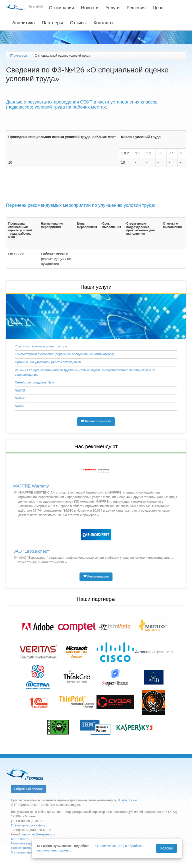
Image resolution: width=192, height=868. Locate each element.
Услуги (113, 8)
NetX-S (20, 391)
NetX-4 (20, 406)
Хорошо (166, 848)
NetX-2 (20, 398)
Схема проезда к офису (28, 825)
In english (36, 7)
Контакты (103, 23)
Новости (90, 8)
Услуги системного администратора (41, 346)
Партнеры (52, 23)
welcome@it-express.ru (38, 834)
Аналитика (23, 23)
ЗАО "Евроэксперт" (32, 551)
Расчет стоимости (96, 421)
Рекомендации (96, 576)
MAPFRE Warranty (31, 486)
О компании (61, 8)
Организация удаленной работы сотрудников (48, 362)
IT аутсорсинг (20, 56)
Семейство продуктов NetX (35, 382)
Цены (159, 8)
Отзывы (78, 23)
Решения (136, 8)
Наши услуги (96, 287)
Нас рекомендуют (96, 446)
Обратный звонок (28, 789)
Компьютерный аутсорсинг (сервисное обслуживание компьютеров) (64, 354)
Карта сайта (20, 839)
